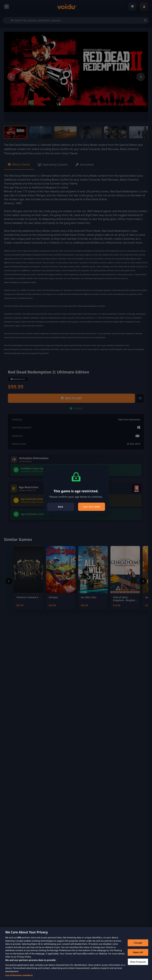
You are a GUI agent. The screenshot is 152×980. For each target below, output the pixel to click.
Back (61, 507)
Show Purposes (138, 966)
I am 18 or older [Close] (91, 507)
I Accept (138, 947)
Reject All (138, 956)
